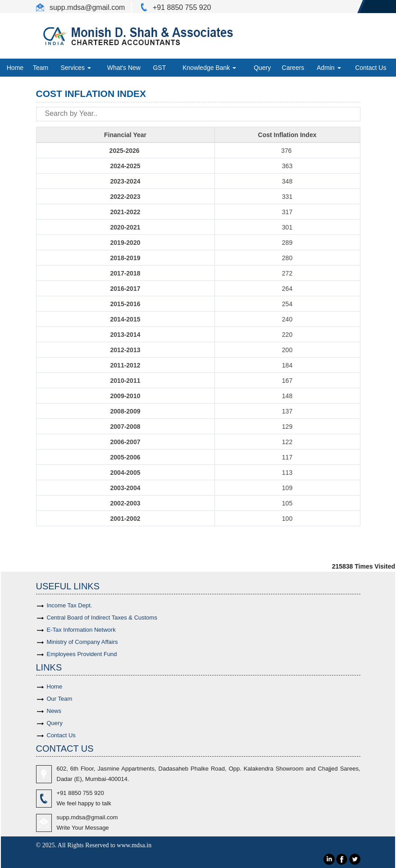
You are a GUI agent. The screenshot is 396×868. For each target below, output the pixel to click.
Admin (329, 68)
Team (41, 68)
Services (76, 68)
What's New (124, 68)
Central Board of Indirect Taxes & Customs (102, 618)
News (54, 711)
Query (262, 68)
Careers (293, 68)
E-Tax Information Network (81, 630)
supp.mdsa (66, 7)
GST (159, 68)
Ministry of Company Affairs (82, 642)
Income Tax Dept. (70, 605)
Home (15, 68)
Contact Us (371, 68)
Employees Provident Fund (82, 654)
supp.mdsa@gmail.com (87, 817)
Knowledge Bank (209, 68)
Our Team (60, 699)
